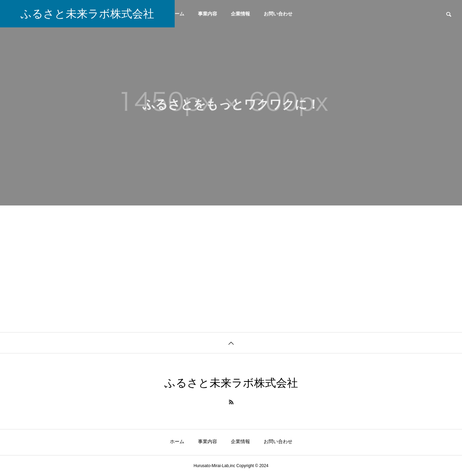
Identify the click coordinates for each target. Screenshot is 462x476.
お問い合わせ (278, 14)
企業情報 (240, 14)
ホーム (177, 14)
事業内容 (208, 14)
